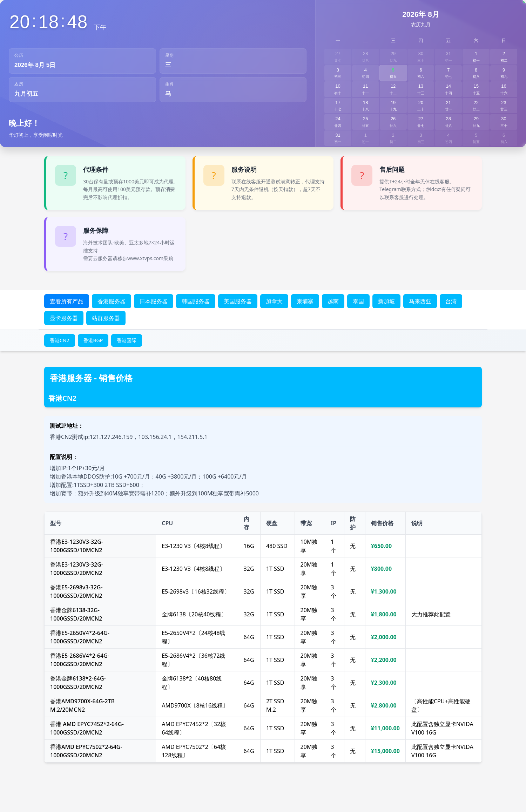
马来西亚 (420, 301)
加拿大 (274, 301)
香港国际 (127, 340)
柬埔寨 (305, 301)
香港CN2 (60, 340)
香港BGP (93, 340)
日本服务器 (154, 301)
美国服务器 (238, 301)
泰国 (358, 301)
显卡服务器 (64, 318)
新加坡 (386, 301)
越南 (333, 301)
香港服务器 (112, 301)
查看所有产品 (67, 301)
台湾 (451, 301)
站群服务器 (106, 318)
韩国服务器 (196, 301)
